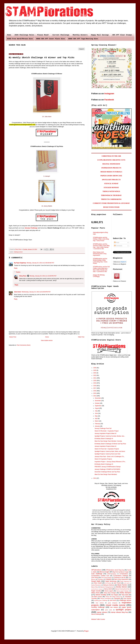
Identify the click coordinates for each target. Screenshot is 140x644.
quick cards (108, 610)
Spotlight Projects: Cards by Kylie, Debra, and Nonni (110, 451)
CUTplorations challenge (121, 576)
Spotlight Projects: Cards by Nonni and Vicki (107, 454)
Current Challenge (61, 35)
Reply (16, 268)
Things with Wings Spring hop (114, 597)
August (97, 408)
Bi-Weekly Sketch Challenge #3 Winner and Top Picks (110, 444)
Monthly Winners (80, 35)
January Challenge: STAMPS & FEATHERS (107, 469)
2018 (95, 386)
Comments (118, 246)
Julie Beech (127, 583)
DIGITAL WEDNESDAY (111, 164)
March (97, 421)
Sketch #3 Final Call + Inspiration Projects (107, 449)
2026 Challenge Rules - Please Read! (32, 35)
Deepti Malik (96, 581)
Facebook (109, 100)
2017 (95, 388)
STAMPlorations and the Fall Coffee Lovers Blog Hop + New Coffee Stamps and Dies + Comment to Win (101, 269)
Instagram (109, 94)
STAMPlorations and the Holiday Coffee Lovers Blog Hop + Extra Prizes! (101, 239)
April (96, 419)
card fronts (113, 600)
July (96, 411)
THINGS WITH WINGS (111, 191)
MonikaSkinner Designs (97, 589)
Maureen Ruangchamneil (107, 587)
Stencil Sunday (101, 595)
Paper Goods (96, 591)
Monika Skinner (122, 587)
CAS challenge (97, 574)
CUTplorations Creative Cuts (100, 576)
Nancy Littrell (108, 589)
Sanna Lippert (109, 591)
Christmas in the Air (120, 578)
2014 (95, 396)
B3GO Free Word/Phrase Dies (20, 39)
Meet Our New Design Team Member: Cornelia (108, 441)
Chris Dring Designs (106, 578)
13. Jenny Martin (47, 206)
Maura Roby (95, 587)
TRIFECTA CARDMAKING (111, 199)
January (97, 426)
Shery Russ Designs (110, 593)
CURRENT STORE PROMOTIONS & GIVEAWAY (111, 203)
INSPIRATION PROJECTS (111, 168)
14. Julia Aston (47, 117)
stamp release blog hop (119, 612)
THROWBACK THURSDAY (111, 195)
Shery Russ (23, 276)
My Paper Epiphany (20, 263)
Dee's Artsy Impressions (121, 579)
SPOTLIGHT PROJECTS (111, 180)
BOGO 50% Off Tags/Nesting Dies (83, 39)
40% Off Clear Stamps (122, 35)
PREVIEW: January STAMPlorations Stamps (108, 467)
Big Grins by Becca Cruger (121, 572)
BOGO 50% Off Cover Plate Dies (51, 39)
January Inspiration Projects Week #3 (105, 433)
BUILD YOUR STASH (111, 207)
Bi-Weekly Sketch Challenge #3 (104, 464)
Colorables (100, 579)
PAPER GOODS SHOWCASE (111, 176)
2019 (95, 383)
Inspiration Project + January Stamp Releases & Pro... (110, 462)
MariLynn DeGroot (109, 585)
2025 (95, 370)
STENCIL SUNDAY (111, 184)
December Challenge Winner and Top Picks (107, 472)
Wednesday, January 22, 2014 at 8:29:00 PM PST (36, 292)
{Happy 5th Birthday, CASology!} (99, 276)
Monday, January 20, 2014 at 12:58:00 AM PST (40, 263)
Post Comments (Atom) (24, 345)
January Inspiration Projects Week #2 (105, 446)
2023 (95, 373)
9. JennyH (47, 176)
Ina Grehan (108, 583)
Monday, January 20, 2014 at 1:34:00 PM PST (43, 276)
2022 (95, 375)
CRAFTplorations (112, 574)
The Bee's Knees (97, 597)
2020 (95, 381)
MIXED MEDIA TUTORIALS (111, 172)
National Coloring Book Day (122, 589)
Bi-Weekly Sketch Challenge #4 (104, 439)
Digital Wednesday (111, 581)
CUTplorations (124, 574)
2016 (95, 391)
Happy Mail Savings (100, 35)
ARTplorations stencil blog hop (115, 570)
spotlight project (123, 610)
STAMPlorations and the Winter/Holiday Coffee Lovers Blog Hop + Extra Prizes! (100, 261)
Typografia (117, 598)
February (98, 424)
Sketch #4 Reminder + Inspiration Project (107, 431)
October (97, 403)
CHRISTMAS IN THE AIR (111, 156)
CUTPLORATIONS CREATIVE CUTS (111, 160)
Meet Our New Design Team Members (106, 474)
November (98, 401)
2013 (95, 478)
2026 (95, 368)
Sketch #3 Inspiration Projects (103, 459)
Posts (117, 243)
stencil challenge (96, 614)
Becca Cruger (104, 572)
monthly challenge (98, 607)
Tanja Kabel (125, 595)
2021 (95, 378)
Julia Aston (17, 292)
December (98, 398)
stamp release (102, 612)
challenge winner (18, 252)
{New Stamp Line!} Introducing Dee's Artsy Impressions (100, 254)
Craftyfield (108, 579)
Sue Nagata (115, 595)
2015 (95, 393)
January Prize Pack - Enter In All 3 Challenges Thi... (110, 457)
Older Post (81, 337)
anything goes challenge (101, 600)
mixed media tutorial (115, 605)
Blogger (86, 631)
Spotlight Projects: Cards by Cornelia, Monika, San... (110, 436)
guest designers (113, 603)
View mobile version (47, 340)
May (96, 416)
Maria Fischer (122, 585)
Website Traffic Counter (98, 619)
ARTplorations (96, 570)
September (98, 406)
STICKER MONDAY (111, 187)
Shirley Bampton (125, 593)
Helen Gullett (98, 583)
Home (9, 35)
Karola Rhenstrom (96, 585)
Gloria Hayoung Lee (126, 581)
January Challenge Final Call (103, 428)
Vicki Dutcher (127, 598)
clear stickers (100, 603)
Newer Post (13, 337)
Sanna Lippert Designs (122, 591)
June (97, 413)
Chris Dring (95, 578)
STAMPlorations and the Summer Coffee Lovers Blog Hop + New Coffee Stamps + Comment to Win (101, 246)
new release (114, 607)
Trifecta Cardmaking (106, 598)
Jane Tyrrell (117, 583)
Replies (18, 272)
